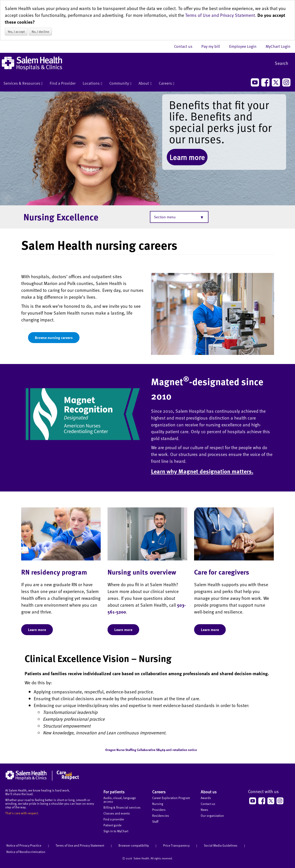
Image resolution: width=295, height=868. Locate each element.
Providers (159, 810)
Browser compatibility (134, 845)
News (204, 810)
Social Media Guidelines (221, 845)
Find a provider (114, 819)
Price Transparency (176, 845)
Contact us (185, 46)
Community (120, 84)
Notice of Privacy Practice (24, 845)
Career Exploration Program (171, 798)
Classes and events (117, 813)
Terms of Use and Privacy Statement (220, 15)
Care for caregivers (222, 572)
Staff (155, 821)
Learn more (187, 157)
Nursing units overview (142, 572)
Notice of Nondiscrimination (26, 852)
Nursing (158, 804)
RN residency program (54, 572)
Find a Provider (63, 83)
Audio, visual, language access (120, 800)
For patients (114, 792)
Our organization (212, 816)
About (145, 84)
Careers (167, 84)
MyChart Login (278, 46)
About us (209, 792)
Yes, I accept (16, 32)
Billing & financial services (122, 807)
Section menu (165, 217)
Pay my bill (213, 46)
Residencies (161, 816)
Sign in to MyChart (116, 831)
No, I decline (40, 32)
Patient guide (112, 825)
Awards (206, 798)
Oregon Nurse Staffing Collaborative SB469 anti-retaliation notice (151, 750)
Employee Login (245, 46)
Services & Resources (23, 84)
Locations (92, 84)
